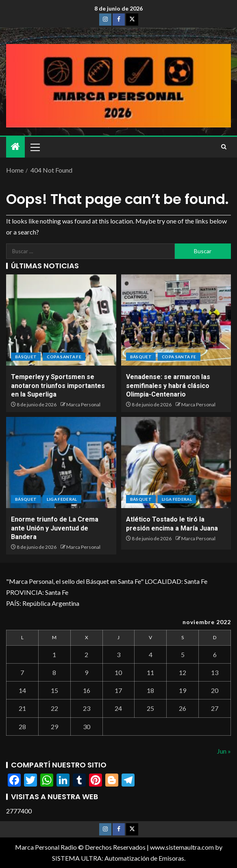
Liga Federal (62, 499)
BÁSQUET (26, 357)
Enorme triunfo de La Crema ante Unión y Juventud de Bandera (55, 528)
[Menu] (35, 147)
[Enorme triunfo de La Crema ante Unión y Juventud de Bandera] (61, 462)
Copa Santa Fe (64, 357)
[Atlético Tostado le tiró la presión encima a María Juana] (176, 462)
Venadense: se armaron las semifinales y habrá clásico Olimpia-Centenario (168, 386)
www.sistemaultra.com (182, 847)
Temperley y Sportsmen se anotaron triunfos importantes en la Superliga (58, 386)
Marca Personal (83, 404)
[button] (35, 147)
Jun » (224, 751)
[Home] (15, 147)
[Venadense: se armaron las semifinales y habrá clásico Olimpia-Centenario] (176, 320)
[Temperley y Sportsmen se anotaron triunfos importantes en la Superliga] (61, 320)
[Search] (224, 147)
